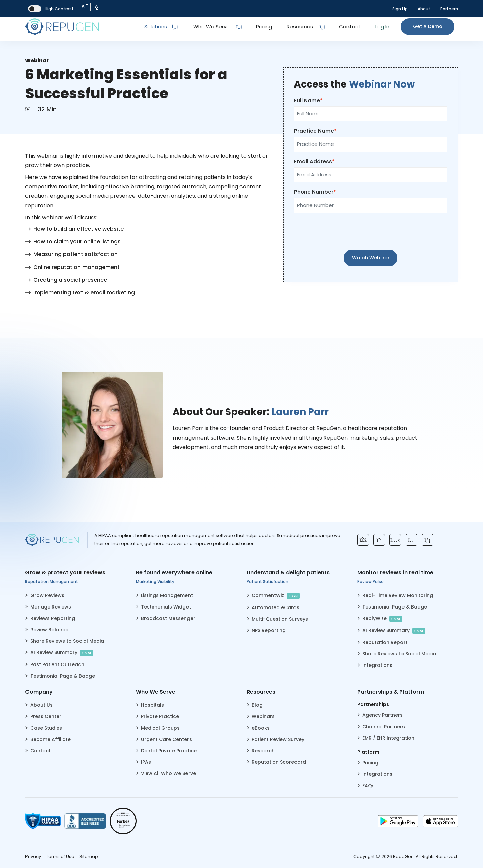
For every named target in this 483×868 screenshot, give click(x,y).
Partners (449, 9)
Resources (300, 27)
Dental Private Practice (169, 751)
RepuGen (403, 856)
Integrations (377, 665)
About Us (41, 705)
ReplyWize (382, 618)
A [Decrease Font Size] (85, 5)
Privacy (33, 856)
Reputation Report (385, 642)
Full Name (307, 100)
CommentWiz (276, 596)
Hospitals (152, 705)
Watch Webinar (371, 258)
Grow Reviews (47, 595)
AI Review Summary (62, 653)
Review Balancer (50, 630)
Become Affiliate (50, 739)
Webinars (263, 716)
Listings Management (167, 595)
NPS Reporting (269, 630)
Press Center (46, 716)
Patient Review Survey (278, 739)
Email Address (313, 161)
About (424, 9)
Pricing (264, 27)
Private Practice (160, 716)
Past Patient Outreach (57, 664)
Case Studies (46, 728)
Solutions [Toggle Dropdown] (162, 27)
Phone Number (314, 192)
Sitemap (89, 856)
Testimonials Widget (166, 607)
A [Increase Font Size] (96, 8)
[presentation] (371, 231)
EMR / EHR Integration (388, 738)
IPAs (146, 762)
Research (263, 751)
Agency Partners (383, 715)
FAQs (368, 786)
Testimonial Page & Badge (63, 676)
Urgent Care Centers (166, 739)
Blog (257, 705)
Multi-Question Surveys (280, 619)
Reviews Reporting (53, 618)
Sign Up (400, 9)
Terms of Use (60, 856)
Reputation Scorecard (279, 762)
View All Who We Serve (168, 773)
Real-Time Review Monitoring (398, 595)
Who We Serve (211, 27)
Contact (350, 27)
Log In (382, 27)
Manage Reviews (51, 607)
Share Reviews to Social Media (67, 641)
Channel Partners (384, 727)
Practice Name (314, 131)
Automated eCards (275, 607)
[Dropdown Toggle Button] (239, 27)
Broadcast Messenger (168, 618)
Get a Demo (428, 26)
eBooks (261, 728)
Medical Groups (160, 728)
